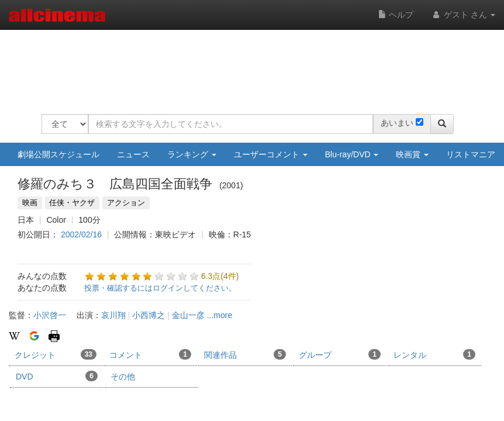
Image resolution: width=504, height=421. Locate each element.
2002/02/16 (81, 234)
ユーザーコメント (271, 154)
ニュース (133, 154)
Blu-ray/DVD (352, 154)
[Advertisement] (254, 64)
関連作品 (245, 354)
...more (220, 315)
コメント (150, 354)
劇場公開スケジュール (58, 154)
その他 (123, 377)
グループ (340, 354)
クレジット (56, 354)
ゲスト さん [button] (463, 15)
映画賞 (412, 154)
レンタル (434, 354)
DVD (57, 376)
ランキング (192, 154)
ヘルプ (396, 15)
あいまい (397, 123)
